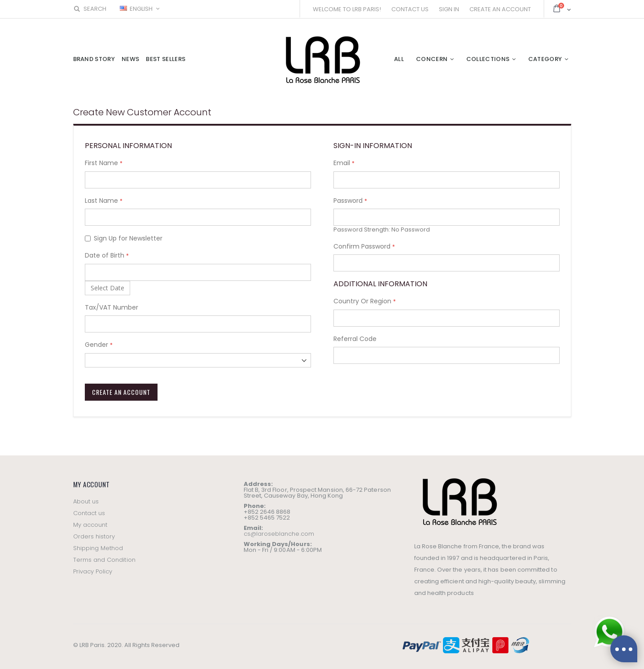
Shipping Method (98, 548)
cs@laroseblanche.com (279, 534)
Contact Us (410, 9)
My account (90, 525)
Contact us (89, 513)
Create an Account (500, 9)
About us (86, 501)
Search (90, 9)
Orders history (94, 536)
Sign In (449, 9)
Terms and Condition (104, 560)
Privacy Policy (93, 571)
